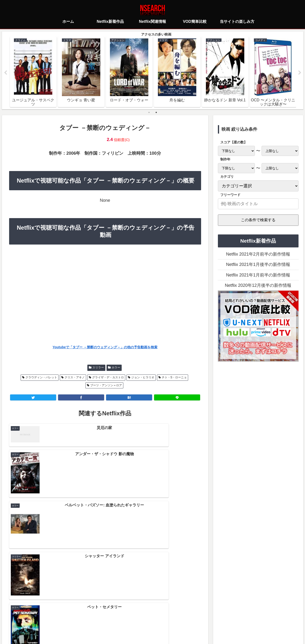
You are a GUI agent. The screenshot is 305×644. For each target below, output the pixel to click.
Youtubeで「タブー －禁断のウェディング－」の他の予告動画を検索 (105, 347)
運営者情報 (190, 619)
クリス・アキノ (75, 378)
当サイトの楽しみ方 (161, 619)
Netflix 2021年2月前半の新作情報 (258, 254)
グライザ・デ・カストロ (108, 378)
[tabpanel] (33, 72)
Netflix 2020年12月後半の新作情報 (258, 286)
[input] (258, 204)
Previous (6, 73)
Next (300, 73)
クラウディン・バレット (41, 378)
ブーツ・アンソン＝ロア (106, 386)
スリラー (98, 368)
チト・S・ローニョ (174, 378)
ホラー (116, 368)
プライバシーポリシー (124, 619)
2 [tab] (156, 113)
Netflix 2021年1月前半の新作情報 (258, 275)
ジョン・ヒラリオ (143, 378)
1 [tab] (149, 113)
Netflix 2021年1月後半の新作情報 (258, 265)
